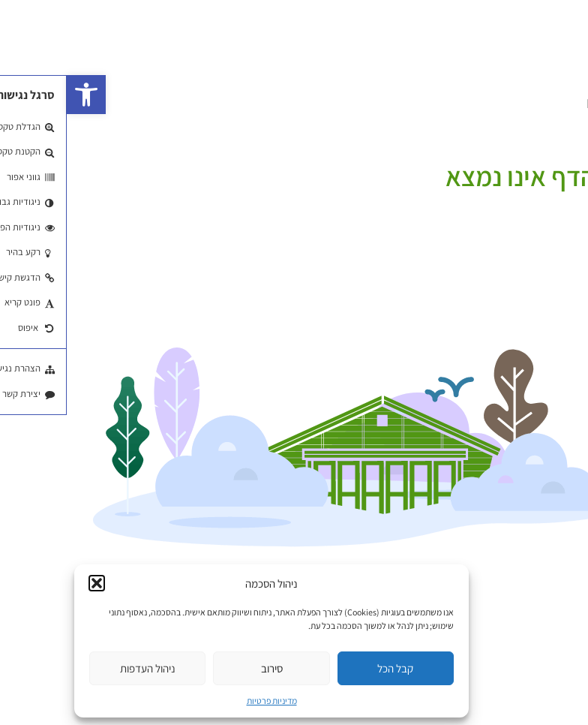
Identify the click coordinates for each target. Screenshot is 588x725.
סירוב (205, 668)
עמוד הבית (563, 156)
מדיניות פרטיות (205, 701)
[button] (19, 95)
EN (528, 103)
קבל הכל (328, 668)
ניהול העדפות (81, 668)
